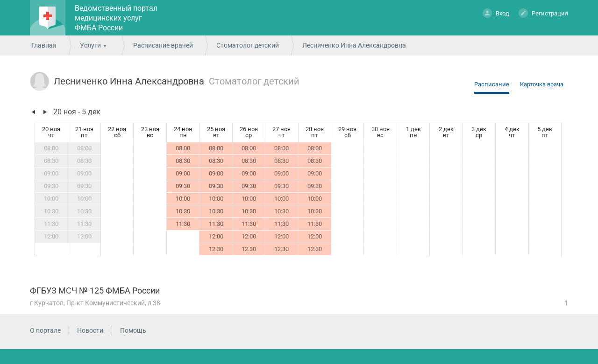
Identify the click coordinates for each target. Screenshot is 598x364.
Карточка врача (542, 84)
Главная (44, 45)
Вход (496, 13)
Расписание (492, 84)
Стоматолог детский (248, 45)
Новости (90, 330)
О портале (45, 330)
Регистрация (543, 13)
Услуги (90, 45)
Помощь (133, 330)
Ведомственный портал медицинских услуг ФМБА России (116, 18)
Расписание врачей (163, 45)
